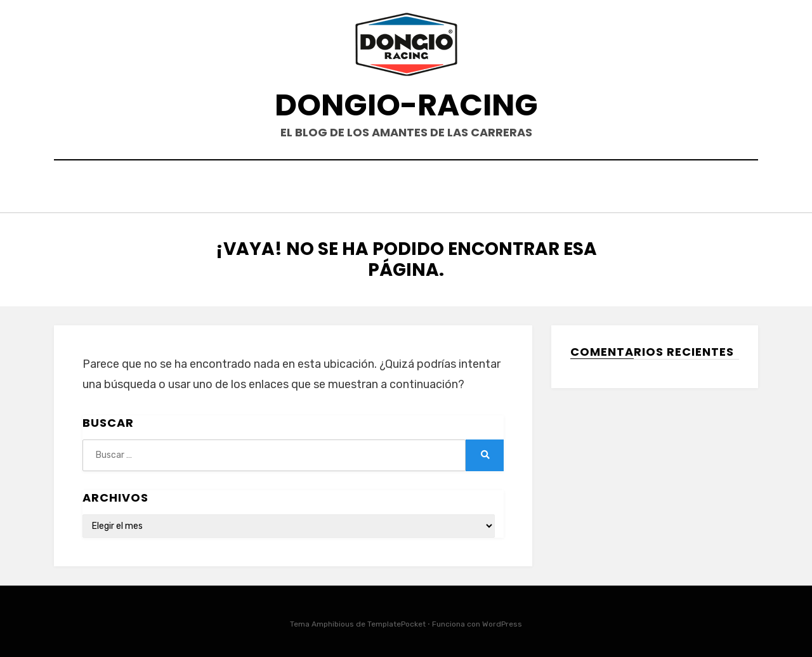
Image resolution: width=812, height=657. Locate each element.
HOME (331, 188)
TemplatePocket (396, 621)
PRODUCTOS (464, 188)
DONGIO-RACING (406, 105)
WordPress (502, 621)
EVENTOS (389, 188)
